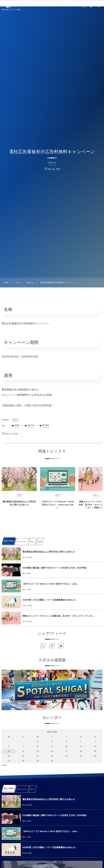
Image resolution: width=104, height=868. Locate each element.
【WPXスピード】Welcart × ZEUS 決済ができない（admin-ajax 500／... (58, 507)
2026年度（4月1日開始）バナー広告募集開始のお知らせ (49, 600)
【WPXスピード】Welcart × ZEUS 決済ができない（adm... (50, 584)
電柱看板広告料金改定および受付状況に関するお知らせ (19, 506)
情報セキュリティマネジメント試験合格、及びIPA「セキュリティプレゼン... (59, 616)
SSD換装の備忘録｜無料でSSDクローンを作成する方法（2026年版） (55, 568)
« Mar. (4, 765)
